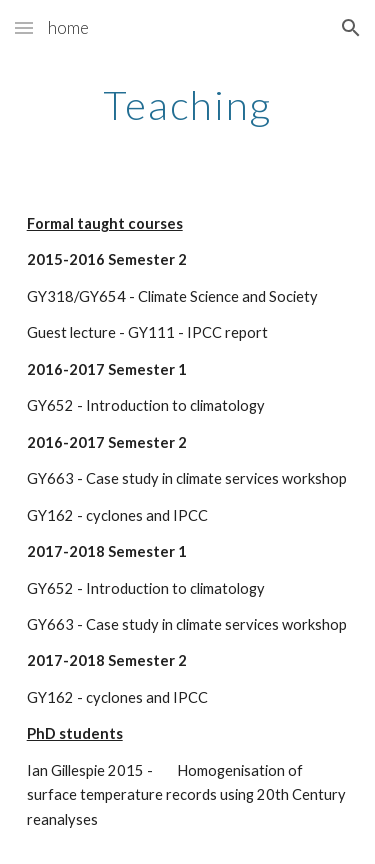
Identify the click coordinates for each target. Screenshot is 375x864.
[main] (188, 105)
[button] (24, 27)
